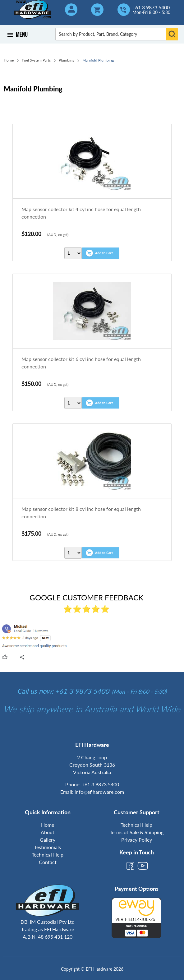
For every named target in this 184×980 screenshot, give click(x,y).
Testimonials (48, 847)
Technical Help (48, 855)
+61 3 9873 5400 (151, 7)
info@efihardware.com (99, 792)
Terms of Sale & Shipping (137, 832)
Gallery (48, 840)
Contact (48, 862)
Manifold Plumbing (98, 60)
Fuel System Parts (36, 60)
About (48, 832)
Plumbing (67, 60)
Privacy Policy (137, 840)
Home (9, 60)
